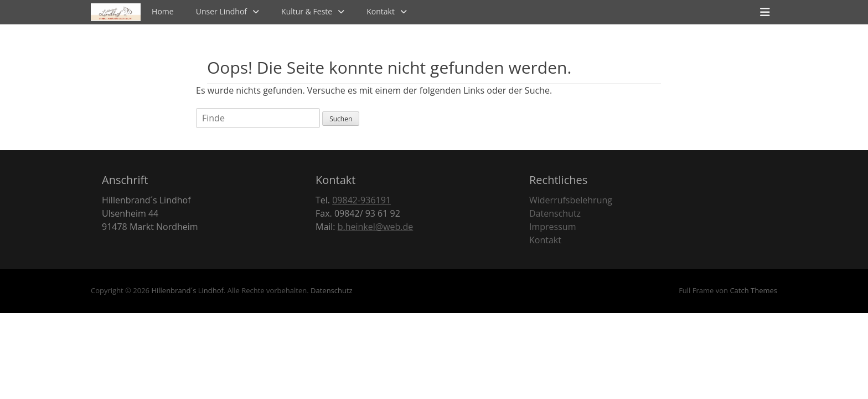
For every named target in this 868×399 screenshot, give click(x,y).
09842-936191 (361, 200)
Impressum (552, 227)
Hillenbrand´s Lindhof (187, 290)
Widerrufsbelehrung (571, 200)
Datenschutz (555, 213)
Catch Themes (753, 290)
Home (163, 11)
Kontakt (381, 11)
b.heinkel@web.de (376, 227)
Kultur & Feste (307, 11)
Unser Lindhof (221, 11)
